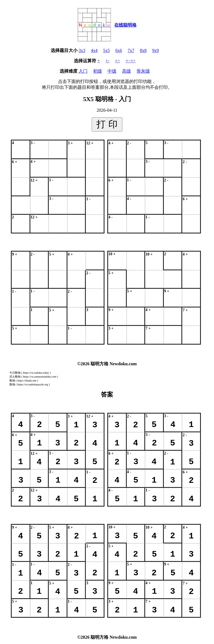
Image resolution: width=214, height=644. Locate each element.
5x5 (106, 50)
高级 (127, 71)
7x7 (131, 50)
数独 (12, 381)
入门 (83, 71)
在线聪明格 (125, 25)
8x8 (143, 50)
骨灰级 (143, 71)
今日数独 (15, 373)
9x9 (155, 50)
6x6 (119, 50)
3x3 (82, 50)
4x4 (94, 50)
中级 (112, 71)
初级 (98, 71)
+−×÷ (131, 61)
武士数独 (15, 377)
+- (108, 61)
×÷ (118, 61)
